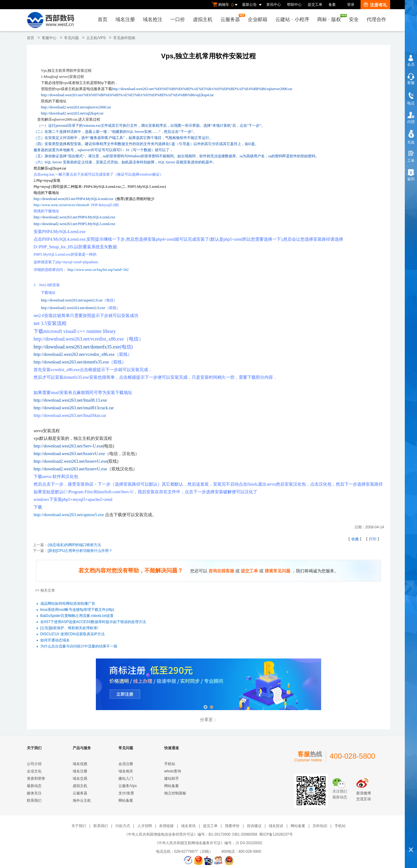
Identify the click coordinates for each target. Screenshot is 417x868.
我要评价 (232, 826)
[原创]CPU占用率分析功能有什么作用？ (80, 551)
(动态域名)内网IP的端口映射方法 (74, 545)
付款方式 (123, 826)
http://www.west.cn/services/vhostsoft (62, 205)
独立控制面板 (175, 793)
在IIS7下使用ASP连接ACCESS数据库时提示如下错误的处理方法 (93, 622)
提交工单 (315, 5)
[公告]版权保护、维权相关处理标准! (69, 628)
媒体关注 (34, 793)
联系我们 (34, 801)
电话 (411, 103)
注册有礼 (375, 5)
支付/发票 (126, 793)
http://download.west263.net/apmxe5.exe (69, 515)
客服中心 (49, 38)
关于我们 (79, 826)
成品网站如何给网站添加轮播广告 (68, 604)
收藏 (355, 539)
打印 (373, 539)
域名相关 (126, 771)
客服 (411, 83)
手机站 (170, 764)
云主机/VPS (96, 38)
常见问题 (71, 38)
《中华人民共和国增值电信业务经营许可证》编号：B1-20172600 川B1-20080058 (191, 834)
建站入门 (126, 779)
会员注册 (126, 764)
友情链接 (166, 826)
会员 (411, 64)
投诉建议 (254, 826)
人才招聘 (145, 826)
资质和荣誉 (36, 779)
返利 (411, 179)
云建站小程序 (292, 19)
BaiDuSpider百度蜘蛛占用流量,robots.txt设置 (77, 616)
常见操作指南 (124, 38)
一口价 (178, 19)
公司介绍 (34, 764)
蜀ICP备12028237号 (276, 834)
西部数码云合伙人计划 (209, 685)
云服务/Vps (128, 786)
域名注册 (125, 19)
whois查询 (173, 771)
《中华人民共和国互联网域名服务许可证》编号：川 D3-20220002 (209, 843)
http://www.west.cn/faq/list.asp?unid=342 (98, 270)
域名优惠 (80, 764)
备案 (332, 5)
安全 (354, 19)
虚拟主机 (203, 19)
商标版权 (331, 18)
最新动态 (34, 786)
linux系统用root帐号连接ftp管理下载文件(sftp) (77, 610)
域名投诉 (276, 826)
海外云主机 (82, 801)
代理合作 (376, 19)
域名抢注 (153, 19)
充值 (411, 142)
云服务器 (232, 18)
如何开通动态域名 (55, 640)
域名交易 (80, 779)
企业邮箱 (258, 19)
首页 (103, 19)
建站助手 (172, 779)
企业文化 (34, 771)
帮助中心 (294, 5)
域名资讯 (188, 826)
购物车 (225, 5)
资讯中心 (274, 5)
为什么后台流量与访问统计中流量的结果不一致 (79, 647)
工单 (411, 161)
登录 (351, 5)
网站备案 (126, 801)
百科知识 (320, 826)
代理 (411, 122)
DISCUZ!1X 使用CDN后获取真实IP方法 (73, 634)
